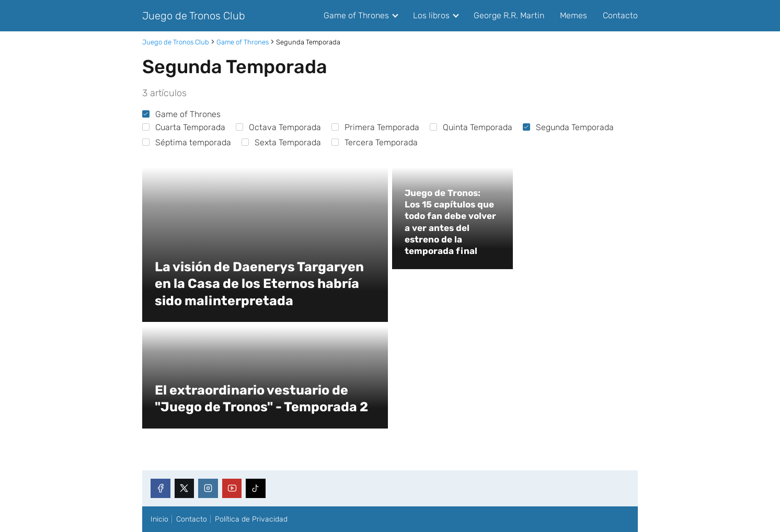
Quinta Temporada (471, 127)
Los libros (431, 15)
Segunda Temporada (568, 127)
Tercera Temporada (375, 142)
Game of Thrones (356, 15)
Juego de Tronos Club (194, 16)
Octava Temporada (278, 127)
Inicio (159, 519)
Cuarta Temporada (184, 127)
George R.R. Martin (509, 15)
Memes (573, 15)
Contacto (620, 15)
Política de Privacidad (251, 519)
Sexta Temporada (281, 142)
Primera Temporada (375, 127)
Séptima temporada (187, 142)
